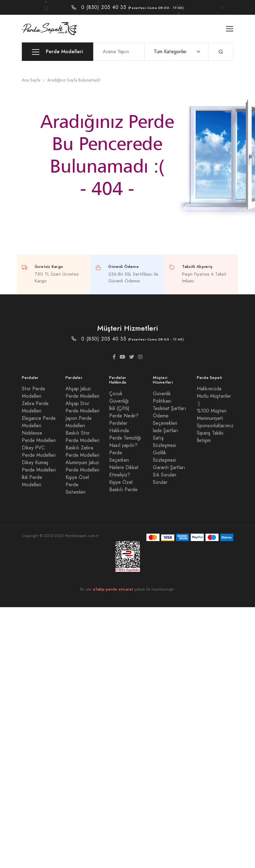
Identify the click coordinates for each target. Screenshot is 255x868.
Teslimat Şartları (169, 408)
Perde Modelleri (58, 52)
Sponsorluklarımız (215, 426)
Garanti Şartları (169, 468)
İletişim (204, 440)
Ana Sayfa (31, 80)
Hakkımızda (209, 389)
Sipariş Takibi (210, 433)
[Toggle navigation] (230, 29)
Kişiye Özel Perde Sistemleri (77, 485)
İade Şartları (166, 431)
